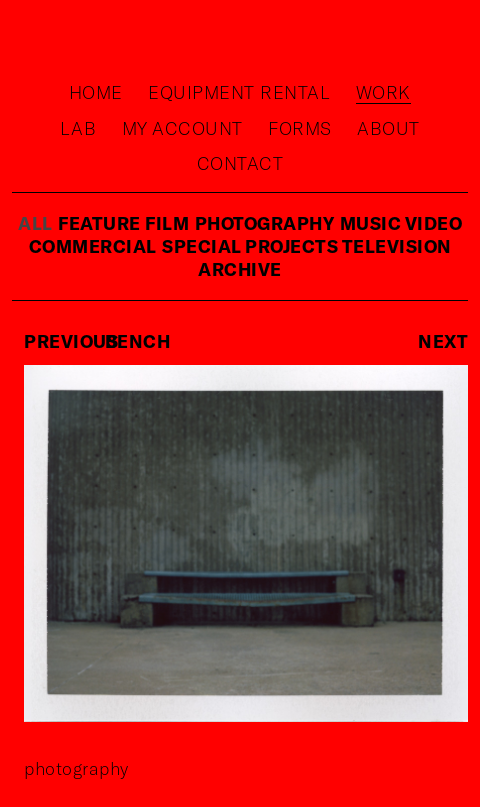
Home (96, 92)
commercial (93, 246)
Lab (78, 128)
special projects (252, 246)
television (397, 246)
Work (383, 92)
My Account (182, 128)
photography (265, 223)
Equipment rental (239, 92)
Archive (240, 269)
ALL (35, 223)
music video (401, 223)
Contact (240, 163)
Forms (300, 128)
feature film (123, 223)
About (388, 128)
